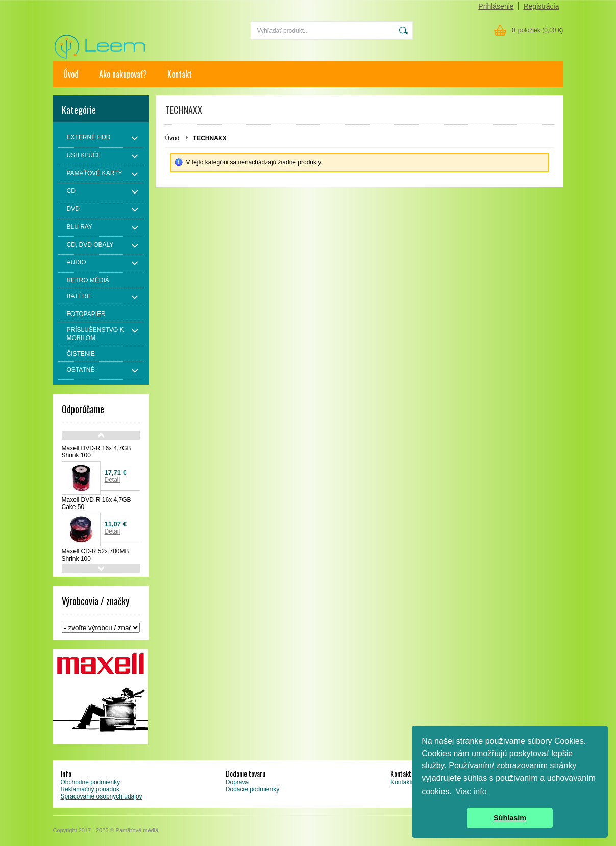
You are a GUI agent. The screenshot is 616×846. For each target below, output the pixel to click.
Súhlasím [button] (510, 818)
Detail (113, 480)
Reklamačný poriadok (90, 789)
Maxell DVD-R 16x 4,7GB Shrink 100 (96, 452)
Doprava (237, 782)
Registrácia (541, 6)
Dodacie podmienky (252, 789)
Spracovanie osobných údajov (102, 796)
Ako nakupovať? (123, 74)
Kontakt (180, 74)
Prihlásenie (496, 6)
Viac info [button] (471, 792)
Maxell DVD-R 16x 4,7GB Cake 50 (96, 503)
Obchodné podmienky (91, 782)
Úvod (71, 74)
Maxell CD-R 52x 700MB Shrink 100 (95, 555)
